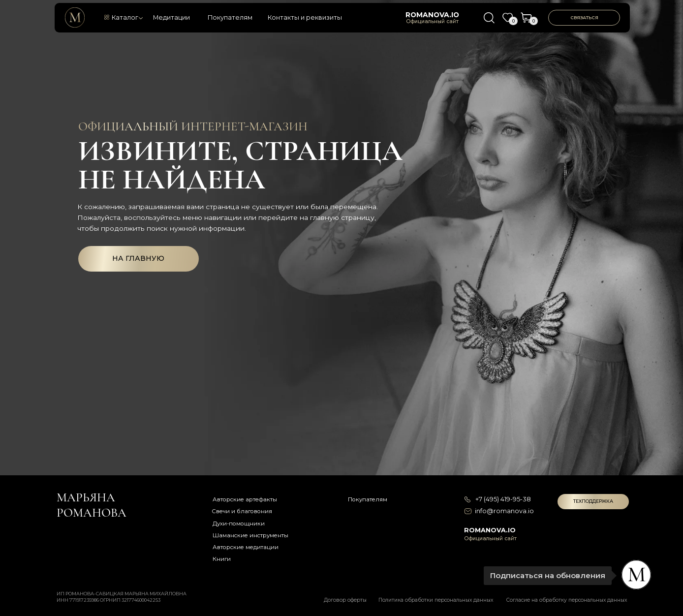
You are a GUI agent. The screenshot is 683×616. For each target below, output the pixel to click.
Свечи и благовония (242, 511)
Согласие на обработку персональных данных (567, 600)
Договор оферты (345, 600)
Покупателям (230, 17)
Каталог (125, 17)
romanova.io (432, 15)
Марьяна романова (92, 505)
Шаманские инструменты (250, 535)
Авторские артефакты (245, 499)
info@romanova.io (504, 511)
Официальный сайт (432, 21)
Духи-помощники (239, 524)
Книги (222, 559)
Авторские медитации (246, 547)
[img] (75, 17)
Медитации (171, 17)
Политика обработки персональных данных (436, 600)
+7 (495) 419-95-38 (503, 499)
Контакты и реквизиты (305, 17)
